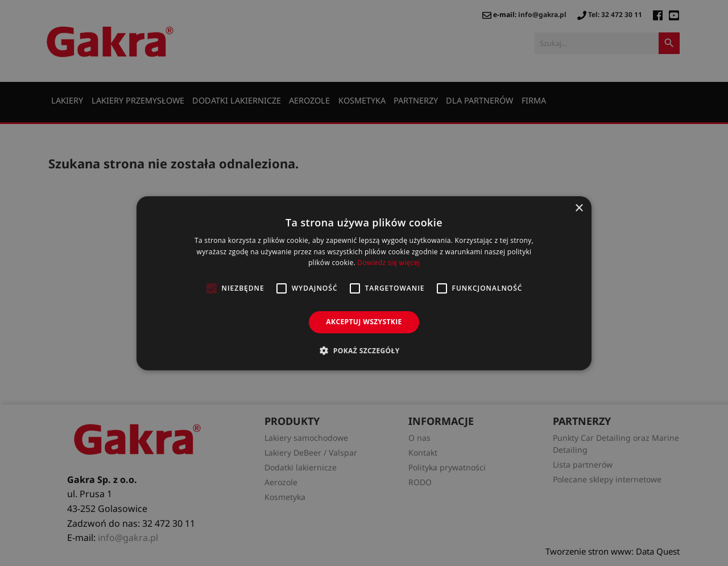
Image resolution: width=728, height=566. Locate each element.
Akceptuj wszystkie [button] (364, 322)
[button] (364, 350)
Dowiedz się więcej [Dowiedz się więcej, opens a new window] (388, 263)
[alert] (364, 283)
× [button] (579, 208)
